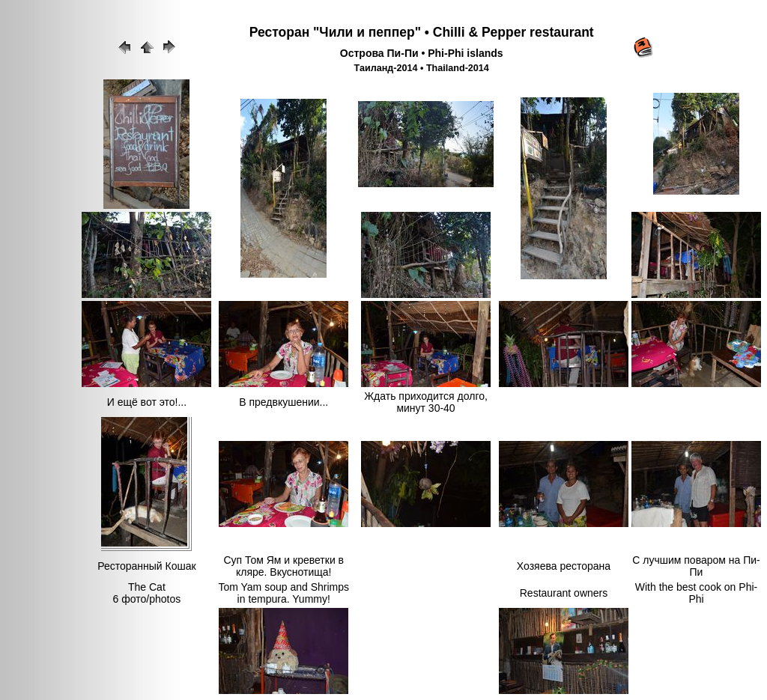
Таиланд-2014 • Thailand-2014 (422, 68)
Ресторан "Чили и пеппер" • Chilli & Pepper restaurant (422, 32)
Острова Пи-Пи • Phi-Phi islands (422, 53)
